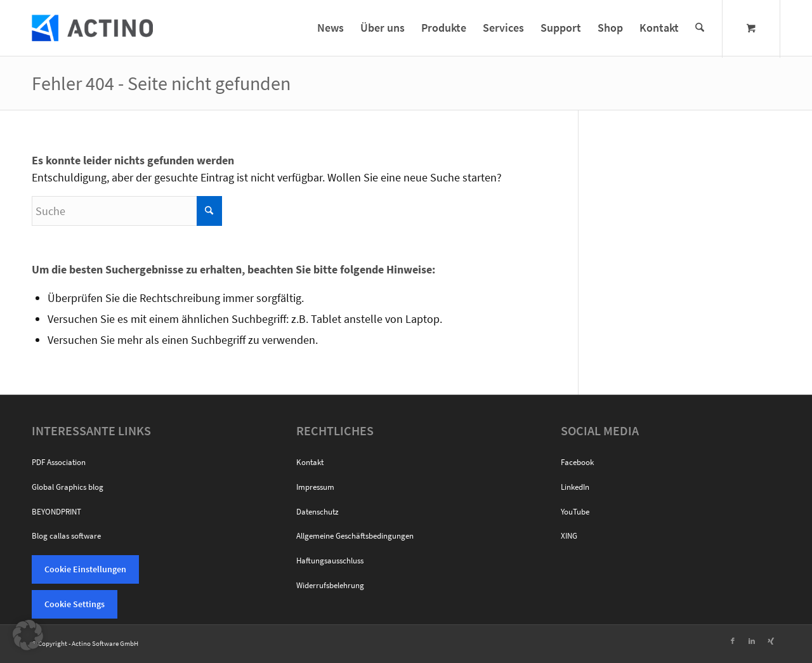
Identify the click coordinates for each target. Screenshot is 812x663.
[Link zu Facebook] (733, 641)
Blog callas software (66, 536)
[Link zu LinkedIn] (752, 641)
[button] (28, 635)
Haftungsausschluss (330, 561)
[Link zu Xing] (771, 641)
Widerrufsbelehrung (330, 585)
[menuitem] (331, 28)
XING (569, 536)
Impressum (315, 487)
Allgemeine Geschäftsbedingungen (355, 536)
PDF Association (59, 462)
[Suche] (700, 28)
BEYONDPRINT (56, 512)
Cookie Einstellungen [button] (85, 569)
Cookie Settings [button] (75, 604)
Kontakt (310, 462)
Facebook (577, 462)
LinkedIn (575, 487)
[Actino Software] (92, 28)
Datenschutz (318, 512)
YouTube (575, 512)
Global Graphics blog (68, 487)
